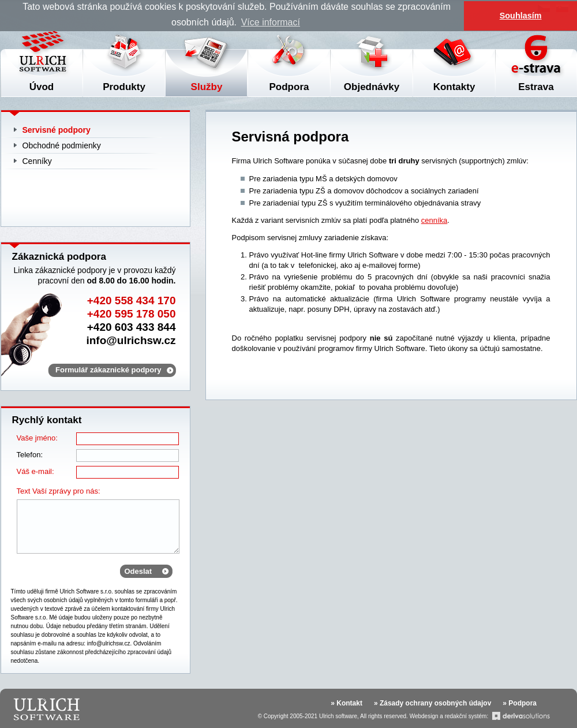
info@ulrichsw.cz (131, 340)
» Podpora (520, 703)
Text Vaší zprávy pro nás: (59, 491)
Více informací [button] (271, 22)
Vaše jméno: (37, 438)
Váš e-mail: (35, 471)
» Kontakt (346, 703)
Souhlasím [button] (521, 16)
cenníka (434, 220)
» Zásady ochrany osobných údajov (432, 703)
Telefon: (30, 455)
